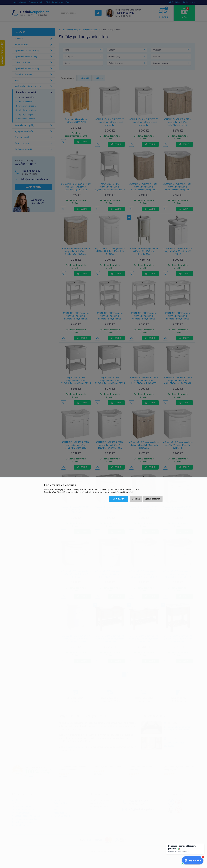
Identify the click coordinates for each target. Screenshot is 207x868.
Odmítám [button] (136, 499)
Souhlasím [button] (118, 499)
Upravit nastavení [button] (153, 499)
